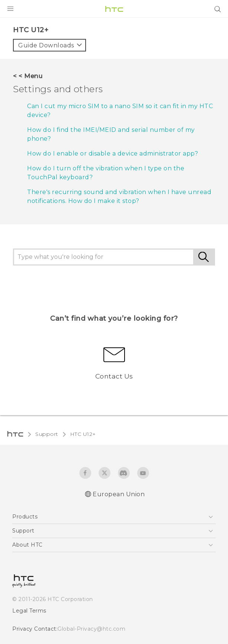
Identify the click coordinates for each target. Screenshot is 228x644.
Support (47, 434)
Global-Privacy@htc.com (91, 629)
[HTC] (114, 9)
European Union (119, 494)
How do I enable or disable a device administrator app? (113, 154)
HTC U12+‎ (83, 434)
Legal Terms (29, 611)
